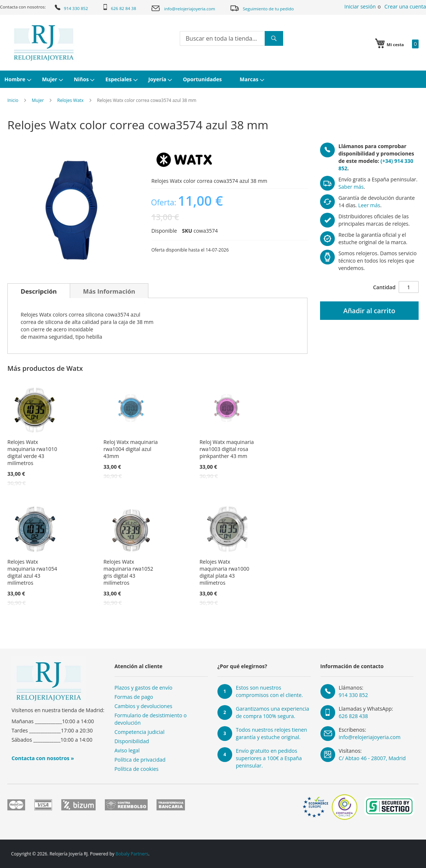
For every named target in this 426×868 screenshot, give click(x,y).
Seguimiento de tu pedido (262, 8)
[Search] (274, 38)
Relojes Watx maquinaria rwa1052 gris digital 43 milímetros (128, 572)
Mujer (38, 100)
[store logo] (44, 43)
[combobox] (231, 38)
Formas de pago (134, 697)
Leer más (369, 205)
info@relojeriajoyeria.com (183, 8)
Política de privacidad (140, 760)
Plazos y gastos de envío (143, 688)
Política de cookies (137, 769)
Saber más (351, 187)
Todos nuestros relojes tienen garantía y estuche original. (272, 733)
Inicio (13, 100)
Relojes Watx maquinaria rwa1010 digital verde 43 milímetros (32, 452)
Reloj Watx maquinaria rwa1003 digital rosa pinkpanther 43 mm (226, 449)
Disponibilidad (132, 741)
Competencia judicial (140, 732)
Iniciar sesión (360, 6)
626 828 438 (353, 716)
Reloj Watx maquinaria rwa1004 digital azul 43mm (130, 449)
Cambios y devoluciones (143, 706)
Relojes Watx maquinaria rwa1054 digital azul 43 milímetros (32, 572)
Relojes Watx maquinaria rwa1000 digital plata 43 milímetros (224, 572)
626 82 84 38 (119, 8)
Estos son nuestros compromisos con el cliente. (269, 691)
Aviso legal (127, 750)
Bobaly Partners (132, 854)
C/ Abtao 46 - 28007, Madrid (372, 758)
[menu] (213, 79)
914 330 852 (71, 7)
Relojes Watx (70, 100)
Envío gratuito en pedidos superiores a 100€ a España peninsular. (269, 758)
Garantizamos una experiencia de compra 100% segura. (273, 712)
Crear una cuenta (405, 6)
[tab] (39, 291)
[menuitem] (17, 79)
